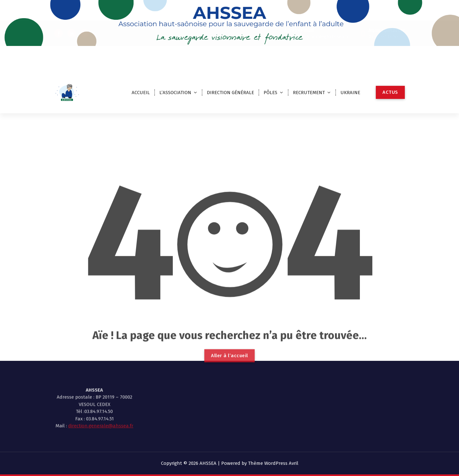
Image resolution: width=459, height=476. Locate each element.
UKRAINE (350, 93)
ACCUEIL (141, 93)
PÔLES (270, 93)
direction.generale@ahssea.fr (101, 408)
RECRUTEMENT (309, 93)
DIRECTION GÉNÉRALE (230, 93)
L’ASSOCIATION (175, 93)
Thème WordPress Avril (273, 463)
